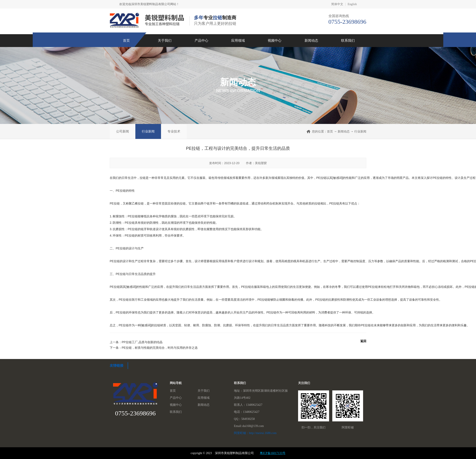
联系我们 (348, 40)
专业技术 (174, 131)
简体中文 (337, 4)
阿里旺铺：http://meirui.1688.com (255, 433)
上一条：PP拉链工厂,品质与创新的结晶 (136, 342)
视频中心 (275, 40)
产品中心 (201, 40)
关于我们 (165, 40)
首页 (126, 40)
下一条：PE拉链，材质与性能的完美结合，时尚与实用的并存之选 (154, 348)
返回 (363, 341)
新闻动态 (311, 40)
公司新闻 (123, 131)
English (352, 4)
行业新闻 (148, 131)
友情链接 (117, 366)
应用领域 (238, 40)
